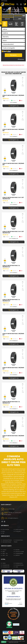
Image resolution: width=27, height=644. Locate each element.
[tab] (7, 19)
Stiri (3, 533)
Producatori (18, 531)
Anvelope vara (6, 567)
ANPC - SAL (5, 553)
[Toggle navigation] (25, 1)
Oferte (4, 563)
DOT (21, 101)
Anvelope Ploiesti (19, 565)
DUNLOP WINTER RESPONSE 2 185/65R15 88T (13, 11)
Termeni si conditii (20, 552)
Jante (17, 567)
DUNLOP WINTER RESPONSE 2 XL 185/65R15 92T (11, 266)
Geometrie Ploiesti (7, 542)
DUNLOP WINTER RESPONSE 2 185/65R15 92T (13, 334)
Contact (4, 550)
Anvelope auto (6, 565)
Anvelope (8, 9)
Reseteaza (21, 59)
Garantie (17, 550)
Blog (3, 531)
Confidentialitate (19, 553)
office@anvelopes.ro (13, 518)
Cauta (13, 55)
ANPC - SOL (5, 555)
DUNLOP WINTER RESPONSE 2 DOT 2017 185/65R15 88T (13, 198)
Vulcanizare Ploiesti (7, 540)
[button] (18, 4)
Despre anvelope (19, 529)
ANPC (4, 552)
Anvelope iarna (19, 563)
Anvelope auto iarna (17, 9)
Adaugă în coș (13, 106)
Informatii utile (6, 529)
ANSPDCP (18, 555)
